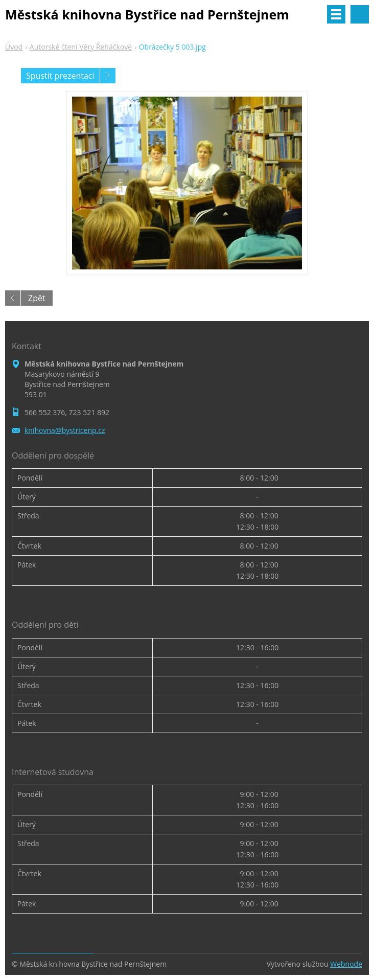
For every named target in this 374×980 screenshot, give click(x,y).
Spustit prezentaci (60, 76)
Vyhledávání (360, 14)
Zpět (37, 298)
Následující (108, 76)
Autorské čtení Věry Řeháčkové (81, 47)
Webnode (346, 964)
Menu (336, 14)
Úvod (14, 47)
